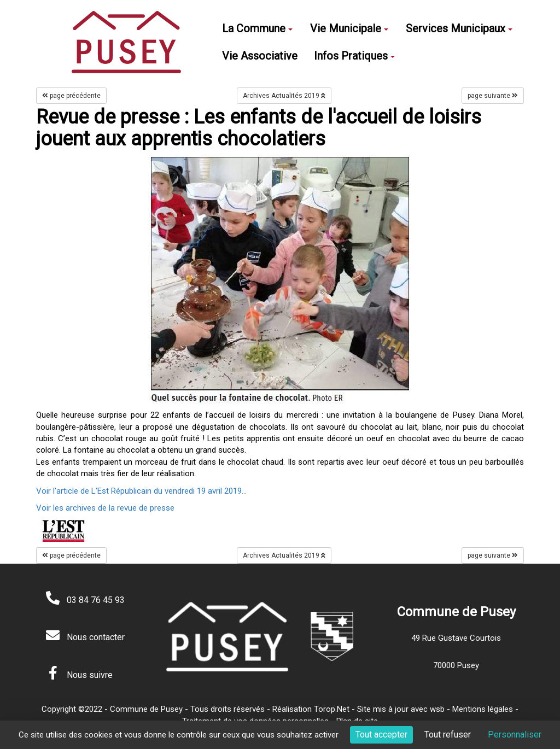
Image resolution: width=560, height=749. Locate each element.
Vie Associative (260, 56)
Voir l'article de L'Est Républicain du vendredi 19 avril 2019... (141, 491)
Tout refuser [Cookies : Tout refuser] (448, 735)
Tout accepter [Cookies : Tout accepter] (381, 735)
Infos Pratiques (354, 56)
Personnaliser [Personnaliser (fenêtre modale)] (515, 735)
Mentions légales (483, 709)
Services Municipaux (459, 28)
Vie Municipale (349, 28)
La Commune (257, 28)
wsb (437, 709)
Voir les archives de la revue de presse (105, 508)
